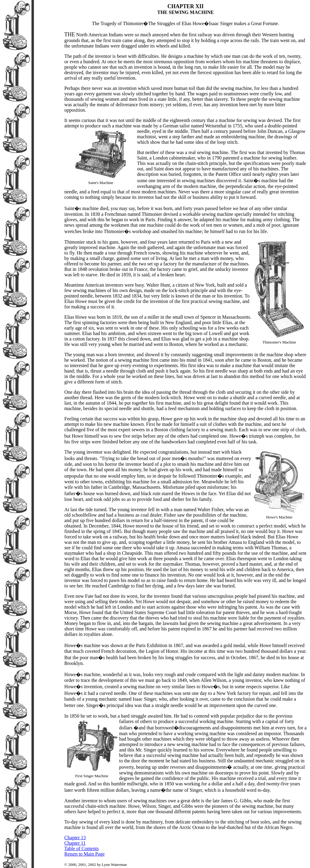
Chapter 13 (75, 838)
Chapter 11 (75, 843)
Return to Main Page (85, 854)
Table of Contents (82, 848)
